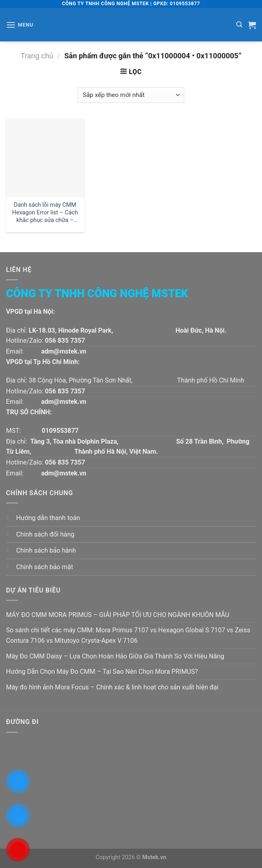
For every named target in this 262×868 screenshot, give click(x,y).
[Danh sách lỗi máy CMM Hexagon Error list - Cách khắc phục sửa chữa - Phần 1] (45, 158)
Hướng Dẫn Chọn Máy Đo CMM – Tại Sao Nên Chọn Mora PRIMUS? (102, 672)
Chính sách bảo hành (46, 550)
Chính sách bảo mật (45, 567)
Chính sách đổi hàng (45, 534)
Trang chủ (37, 56)
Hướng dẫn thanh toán (48, 518)
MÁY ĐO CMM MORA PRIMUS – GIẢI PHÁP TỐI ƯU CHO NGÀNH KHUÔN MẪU (118, 615)
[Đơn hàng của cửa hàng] (131, 95)
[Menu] (20, 25)
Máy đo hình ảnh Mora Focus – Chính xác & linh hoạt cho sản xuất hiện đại (112, 687)
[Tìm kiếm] (239, 25)
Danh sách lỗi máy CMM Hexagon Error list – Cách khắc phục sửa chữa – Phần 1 (45, 213)
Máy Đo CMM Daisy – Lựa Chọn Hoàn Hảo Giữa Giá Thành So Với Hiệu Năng (115, 656)
